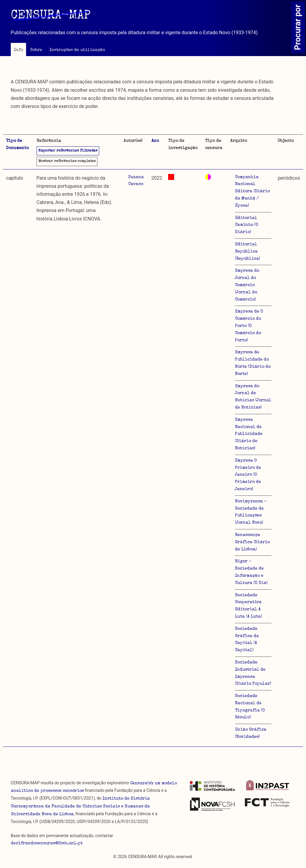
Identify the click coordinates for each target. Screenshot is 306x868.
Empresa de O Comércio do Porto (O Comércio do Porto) (249, 326)
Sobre (36, 50)
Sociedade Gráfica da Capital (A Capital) (247, 640)
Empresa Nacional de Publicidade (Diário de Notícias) (249, 434)
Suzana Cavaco (136, 181)
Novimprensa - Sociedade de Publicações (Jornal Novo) (251, 512)
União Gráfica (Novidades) (251, 733)
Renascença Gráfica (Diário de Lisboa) (252, 542)
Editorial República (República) (248, 252)
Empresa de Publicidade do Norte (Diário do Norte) (253, 363)
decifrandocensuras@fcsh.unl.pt (47, 843)
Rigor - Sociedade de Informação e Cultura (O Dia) (251, 572)
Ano (155, 141)
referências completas (67, 161)
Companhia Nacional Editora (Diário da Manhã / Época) (252, 192)
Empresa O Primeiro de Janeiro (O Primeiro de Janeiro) (248, 475)
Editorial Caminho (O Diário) (247, 225)
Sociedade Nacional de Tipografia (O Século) (250, 707)
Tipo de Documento (17, 145)
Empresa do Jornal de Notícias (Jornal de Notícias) (253, 397)
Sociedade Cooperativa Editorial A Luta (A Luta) (248, 606)
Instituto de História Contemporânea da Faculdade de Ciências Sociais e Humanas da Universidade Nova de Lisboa (80, 807)
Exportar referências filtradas (68, 151)
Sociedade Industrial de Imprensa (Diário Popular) (253, 673)
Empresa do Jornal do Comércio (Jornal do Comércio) (247, 285)
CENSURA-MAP (51, 16)
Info (18, 50)
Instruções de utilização (77, 50)
